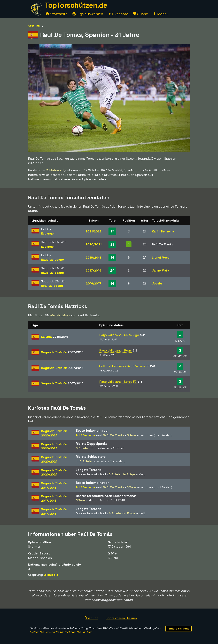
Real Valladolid (52, 286)
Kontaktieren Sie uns (121, 618)
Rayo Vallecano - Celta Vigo (119, 335)
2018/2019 (93, 257)
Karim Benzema (163, 231)
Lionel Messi (161, 257)
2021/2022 (93, 231)
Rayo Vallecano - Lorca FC (118, 382)
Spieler (34, 26)
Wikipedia (51, 575)
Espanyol (48, 233)
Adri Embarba (85, 435)
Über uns (91, 618)
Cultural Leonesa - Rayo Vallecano (124, 366)
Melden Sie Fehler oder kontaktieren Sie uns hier (61, 632)
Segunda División (62, 352)
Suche (141, 14)
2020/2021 (94, 244)
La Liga (55, 337)
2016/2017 (94, 283)
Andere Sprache (178, 629)
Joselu (157, 283)
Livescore (118, 14)
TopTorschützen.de (76, 5)
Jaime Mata (161, 270)
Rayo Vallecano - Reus (115, 350)
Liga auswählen (88, 14)
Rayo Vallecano (52, 259)
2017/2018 (93, 270)
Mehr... (161, 14)
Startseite (57, 14)
